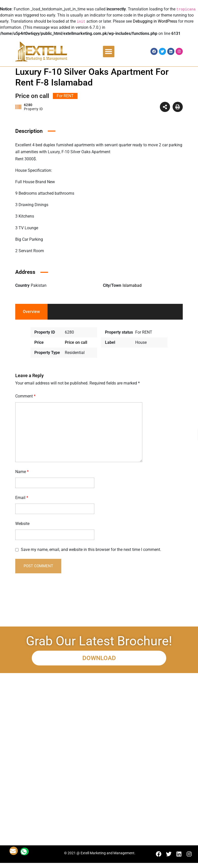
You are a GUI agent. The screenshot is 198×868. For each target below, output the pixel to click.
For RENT (144, 332)
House (141, 342)
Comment (25, 396)
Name (22, 472)
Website (22, 524)
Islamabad (132, 285)
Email (22, 498)
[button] (109, 52)
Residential (75, 353)
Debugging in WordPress (155, 21)
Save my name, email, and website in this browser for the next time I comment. (91, 550)
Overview (31, 312)
